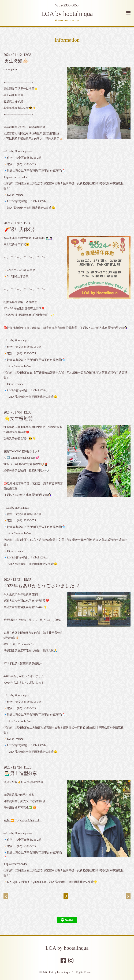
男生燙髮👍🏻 (16, 61)
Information (67, 40)
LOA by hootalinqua (67, 14)
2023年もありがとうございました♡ (42, 586)
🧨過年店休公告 (21, 229)
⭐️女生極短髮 (18, 418)
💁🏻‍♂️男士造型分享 (21, 773)
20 (66, 896)
